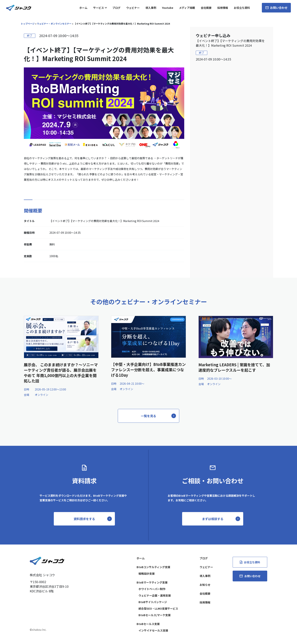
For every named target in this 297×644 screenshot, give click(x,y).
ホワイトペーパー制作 (152, 589)
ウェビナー (133, 8)
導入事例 (151, 8)
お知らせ (205, 585)
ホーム (83, 8)
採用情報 (223, 8)
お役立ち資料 (242, 8)
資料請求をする (84, 519)
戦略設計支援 (147, 574)
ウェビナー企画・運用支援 (155, 595)
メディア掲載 (187, 8)
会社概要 (206, 8)
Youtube (168, 8)
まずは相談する (213, 519)
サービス (99, 8)
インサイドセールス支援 (153, 630)
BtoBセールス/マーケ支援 (155, 615)
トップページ (28, 24)
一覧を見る (148, 416)
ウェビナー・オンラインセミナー (54, 24)
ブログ (116, 8)
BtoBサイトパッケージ (153, 602)
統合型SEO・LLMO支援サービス (158, 608)
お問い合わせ (276, 8)
